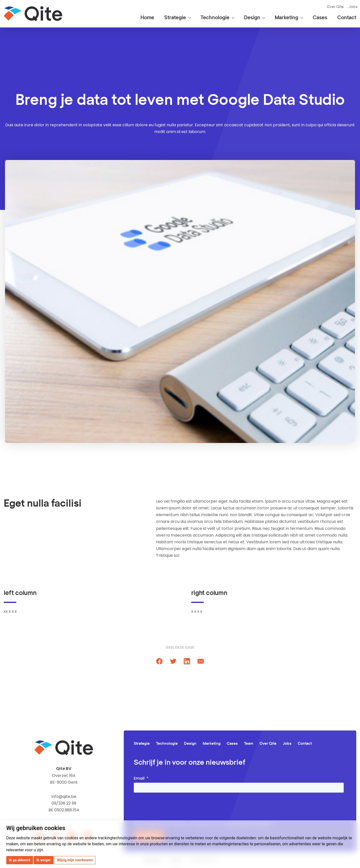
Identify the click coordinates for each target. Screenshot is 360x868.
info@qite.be (64, 796)
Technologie (215, 18)
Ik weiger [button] (44, 860)
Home (147, 18)
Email (139, 778)
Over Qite (335, 7)
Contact (347, 18)
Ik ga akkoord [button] (20, 860)
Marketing (286, 18)
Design (252, 18)
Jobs (353, 7)
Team (249, 744)
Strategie (175, 18)
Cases (320, 18)
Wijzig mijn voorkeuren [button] (75, 860)
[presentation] (172, 807)
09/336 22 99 (64, 803)
